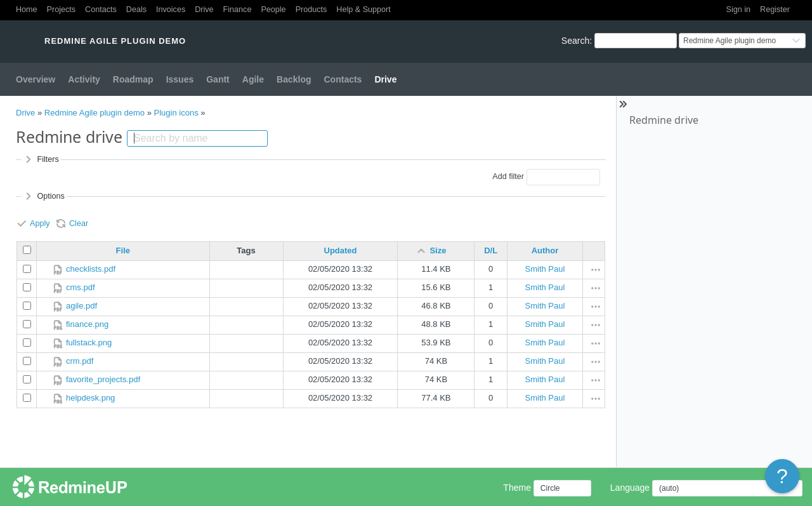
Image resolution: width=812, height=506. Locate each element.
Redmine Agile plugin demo (95, 113)
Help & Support (363, 10)
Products (311, 10)
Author (545, 250)
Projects (62, 10)
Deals (136, 10)
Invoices (171, 10)
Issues (180, 79)
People (273, 10)
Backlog (294, 79)
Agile (253, 79)
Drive (204, 10)
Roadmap (133, 79)
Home (27, 10)
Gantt (218, 79)
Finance (238, 10)
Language (630, 488)
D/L (491, 250)
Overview (36, 79)
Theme (517, 488)
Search (575, 41)
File (123, 250)
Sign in (739, 10)
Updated (341, 250)
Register (775, 10)
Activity (84, 79)
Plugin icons (176, 113)
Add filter (508, 176)
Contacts (101, 10)
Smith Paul (545, 269)
